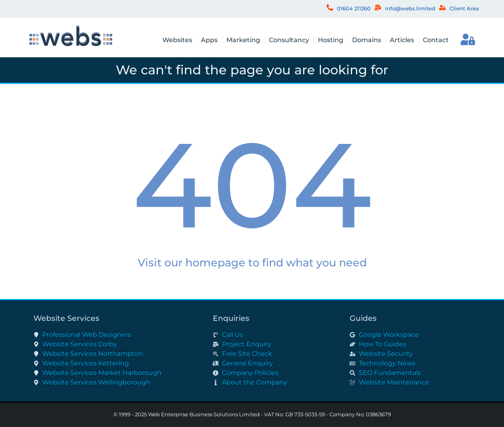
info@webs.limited (410, 9)
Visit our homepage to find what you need (252, 263)
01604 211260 (354, 9)
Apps (209, 40)
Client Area (464, 9)
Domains (367, 40)
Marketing (243, 40)
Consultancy (289, 40)
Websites (177, 40)
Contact (436, 40)
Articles (402, 40)
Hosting (331, 40)
